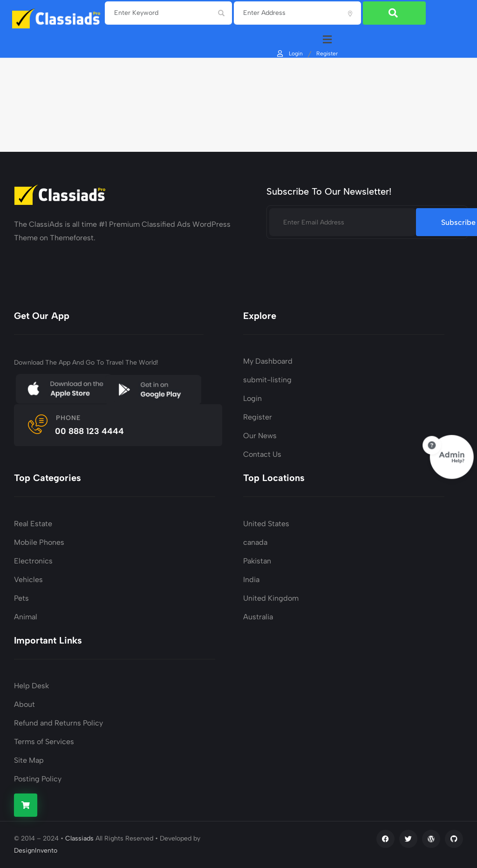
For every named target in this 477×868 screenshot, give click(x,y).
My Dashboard (268, 361)
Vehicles (28, 580)
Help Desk (31, 686)
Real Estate (33, 524)
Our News (260, 436)
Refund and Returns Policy (58, 723)
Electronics (33, 561)
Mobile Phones (39, 542)
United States (266, 524)
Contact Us (262, 454)
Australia (258, 617)
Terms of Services (44, 742)
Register (327, 53)
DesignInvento (36, 851)
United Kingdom (271, 598)
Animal (26, 617)
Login (289, 53)
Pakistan (257, 561)
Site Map (29, 760)
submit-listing (267, 380)
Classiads (79, 838)
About (24, 704)
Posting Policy (38, 779)
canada (255, 542)
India (251, 580)
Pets (21, 598)
